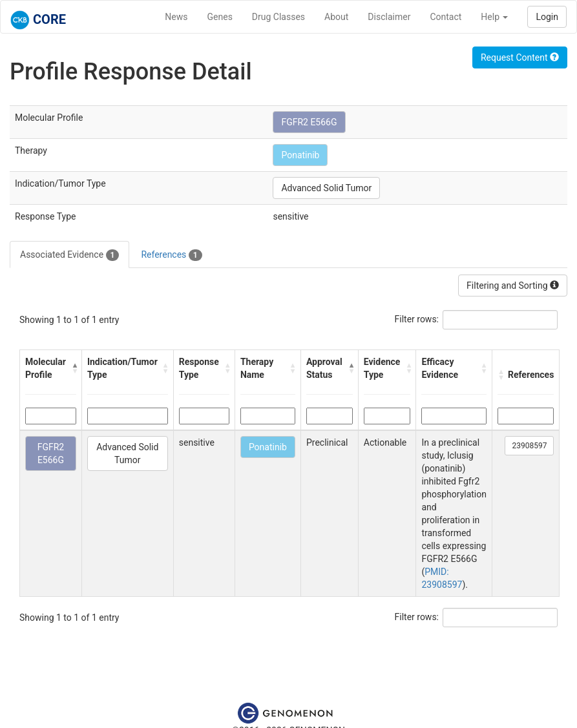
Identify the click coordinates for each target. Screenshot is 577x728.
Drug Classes (278, 17)
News (176, 17)
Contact (446, 17)
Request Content (520, 57)
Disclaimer (389, 17)
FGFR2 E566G (309, 122)
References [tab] (171, 255)
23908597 (529, 446)
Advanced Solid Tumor (326, 188)
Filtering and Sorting (513, 286)
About (336, 17)
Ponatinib (300, 155)
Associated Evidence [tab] (69, 255)
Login (547, 17)
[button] (73, 368)
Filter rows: (417, 319)
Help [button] (494, 17)
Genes (220, 17)
